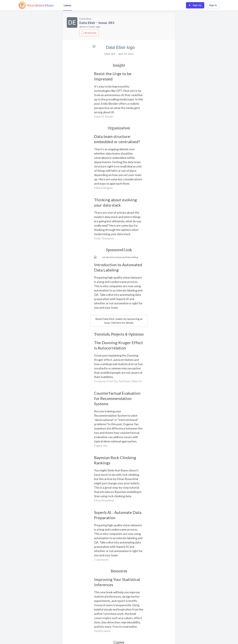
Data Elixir (85, 19)
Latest (68, 5)
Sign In (213, 5)
